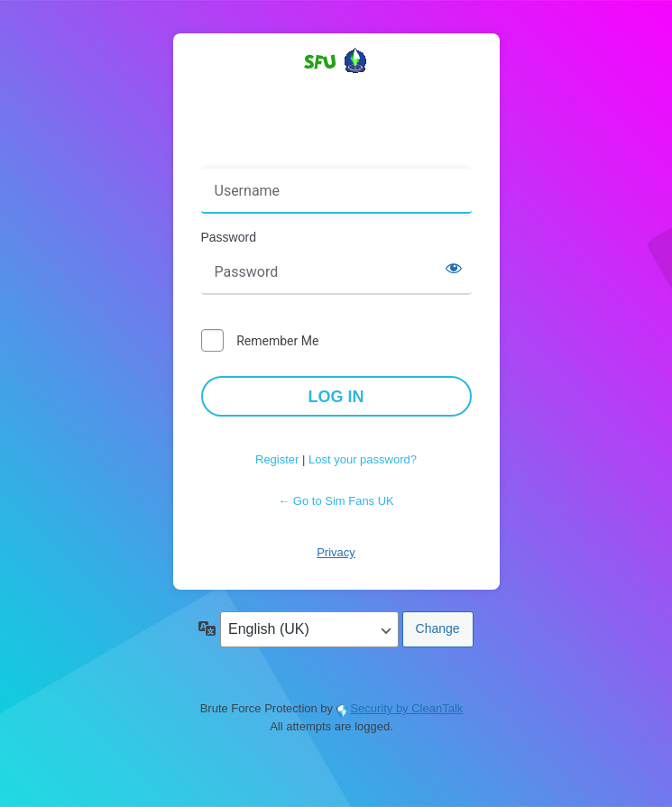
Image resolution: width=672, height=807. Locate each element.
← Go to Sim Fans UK (336, 501)
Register (277, 459)
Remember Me (277, 341)
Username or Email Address (285, 156)
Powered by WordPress (336, 93)
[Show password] (454, 268)
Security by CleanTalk (406, 708)
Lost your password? (363, 459)
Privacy (336, 552)
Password (229, 237)
